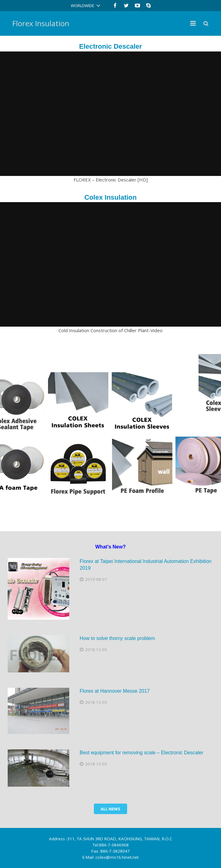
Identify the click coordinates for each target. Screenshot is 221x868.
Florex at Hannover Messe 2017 (115, 691)
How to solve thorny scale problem (117, 638)
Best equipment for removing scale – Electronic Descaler (142, 753)
